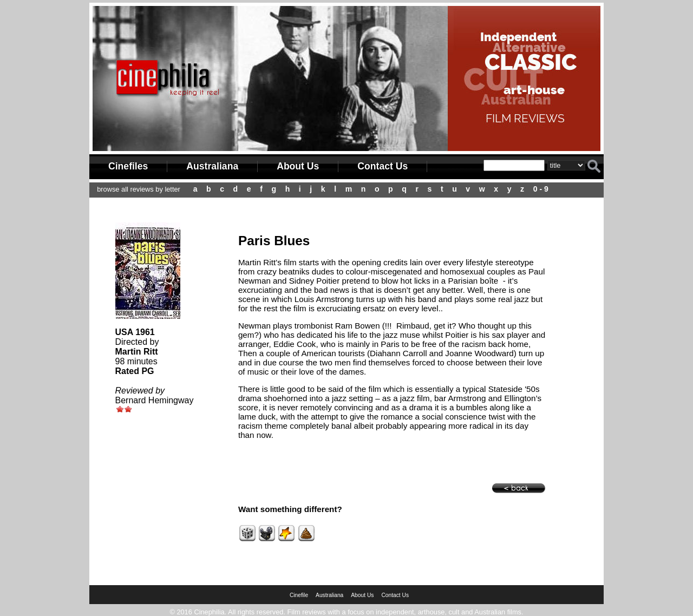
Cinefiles (128, 166)
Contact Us (383, 166)
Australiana (212, 166)
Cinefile (299, 595)
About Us (298, 166)
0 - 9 (541, 189)
